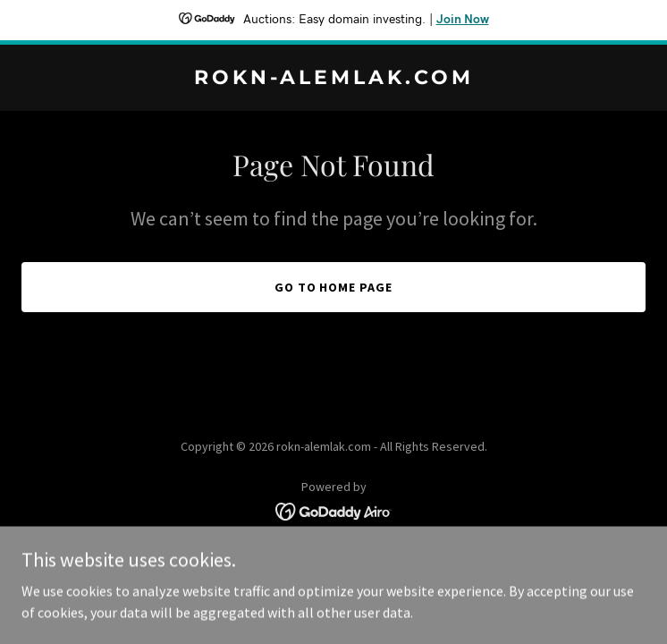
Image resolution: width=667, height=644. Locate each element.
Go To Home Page (334, 287)
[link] (333, 79)
